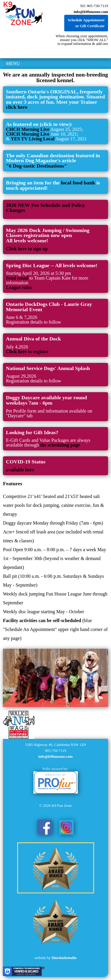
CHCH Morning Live (28, 129)
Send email (17, 278)
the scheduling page (60, 445)
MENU (13, 63)
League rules (19, 287)
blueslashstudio (64, 958)
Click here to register (27, 352)
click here (17, 107)
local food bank (79, 183)
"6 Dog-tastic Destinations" (36, 166)
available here (20, 470)
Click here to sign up (27, 249)
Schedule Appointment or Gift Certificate (86, 23)
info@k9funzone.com (91, 12)
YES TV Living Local (32, 139)
